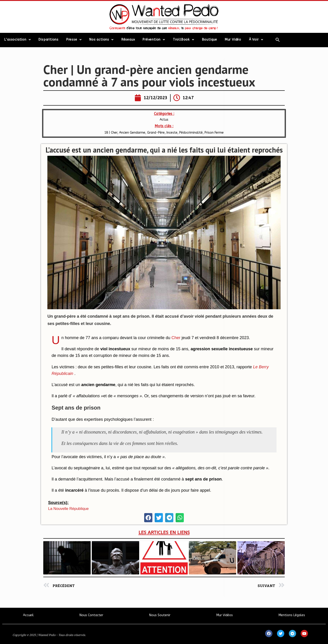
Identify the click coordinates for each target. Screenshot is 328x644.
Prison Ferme (214, 133)
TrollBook (184, 40)
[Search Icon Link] (278, 40)
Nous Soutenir (160, 615)
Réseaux (128, 40)
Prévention (154, 40)
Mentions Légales (292, 615)
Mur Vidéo (233, 40)
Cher (176, 338)
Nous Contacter (91, 615)
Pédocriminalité (191, 133)
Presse (74, 40)
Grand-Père (156, 133)
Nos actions (101, 40)
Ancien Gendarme (132, 133)
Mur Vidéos (225, 615)
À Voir (256, 40)
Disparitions (49, 40)
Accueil (28, 615)
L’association (18, 40)
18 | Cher (111, 133)
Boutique (210, 40)
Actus (164, 120)
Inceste (172, 133)
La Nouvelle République (68, 509)
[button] (148, 518)
